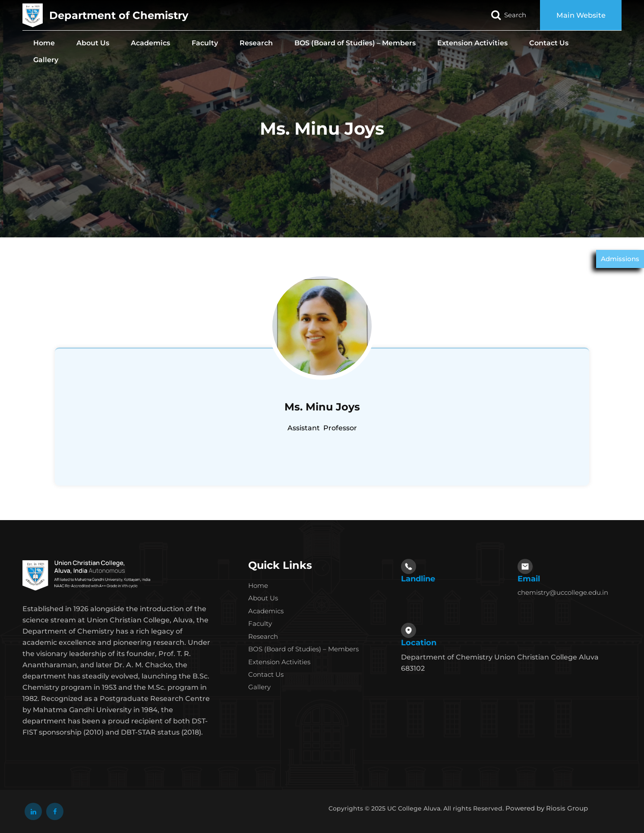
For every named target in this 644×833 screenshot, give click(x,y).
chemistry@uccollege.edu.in (563, 592)
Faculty (205, 43)
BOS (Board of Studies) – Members (355, 43)
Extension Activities (472, 43)
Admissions (620, 259)
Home (44, 43)
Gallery (46, 60)
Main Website (579, 15)
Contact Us (549, 43)
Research (256, 43)
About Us (93, 43)
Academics (150, 43)
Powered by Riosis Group (547, 808)
